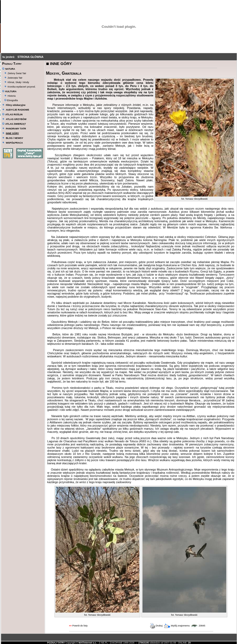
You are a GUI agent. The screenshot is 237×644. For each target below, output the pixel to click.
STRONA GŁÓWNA (31, 57)
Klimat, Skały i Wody (18, 82)
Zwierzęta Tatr (15, 78)
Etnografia (11, 100)
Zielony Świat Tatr (17, 73)
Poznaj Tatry (12, 64)
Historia (12, 96)
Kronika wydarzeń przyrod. (22, 87)
